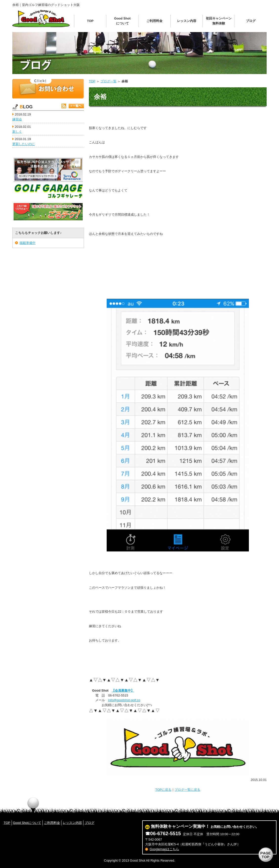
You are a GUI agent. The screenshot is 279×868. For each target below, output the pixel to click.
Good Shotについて (122, 21)
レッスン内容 (187, 21)
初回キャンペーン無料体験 (219, 21)
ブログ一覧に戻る (187, 790)
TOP (90, 21)
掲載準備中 (28, 243)
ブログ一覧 (109, 81)
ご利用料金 (154, 21)
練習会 (17, 119)
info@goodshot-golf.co (124, 700)
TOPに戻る (163, 790)
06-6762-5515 (166, 833)
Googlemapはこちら (164, 849)
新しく (17, 132)
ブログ (251, 21)
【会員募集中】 (123, 690)
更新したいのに (24, 144)
